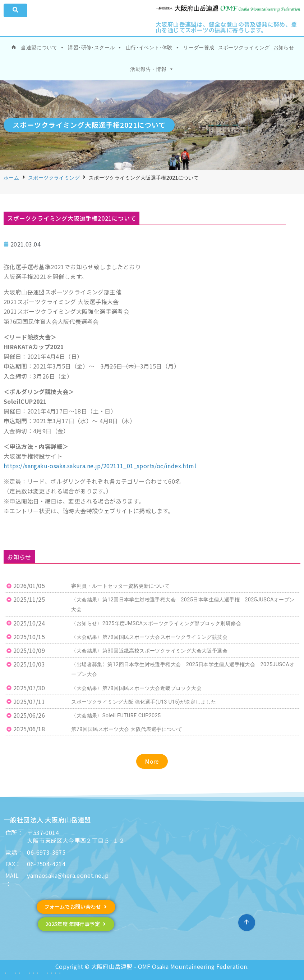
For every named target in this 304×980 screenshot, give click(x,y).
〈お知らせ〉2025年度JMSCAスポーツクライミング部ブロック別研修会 (156, 624)
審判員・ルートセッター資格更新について (120, 586)
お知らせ (284, 48)
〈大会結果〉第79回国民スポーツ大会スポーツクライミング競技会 (149, 637)
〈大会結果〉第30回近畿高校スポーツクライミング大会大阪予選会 (149, 651)
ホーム (11, 178)
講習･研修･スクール (95, 48)
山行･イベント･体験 (153, 48)
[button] (152, 761)
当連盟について (43, 48)
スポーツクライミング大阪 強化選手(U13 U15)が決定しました (144, 702)
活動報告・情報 (152, 69)
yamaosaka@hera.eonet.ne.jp (68, 875)
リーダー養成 (199, 48)
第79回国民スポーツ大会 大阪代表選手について (127, 729)
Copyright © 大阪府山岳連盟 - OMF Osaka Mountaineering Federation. (152, 966)
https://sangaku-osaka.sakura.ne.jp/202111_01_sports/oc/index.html (100, 466)
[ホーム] (14, 48)
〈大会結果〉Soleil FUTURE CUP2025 (116, 716)
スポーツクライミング (244, 48)
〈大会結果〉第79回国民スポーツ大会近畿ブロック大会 (136, 688)
